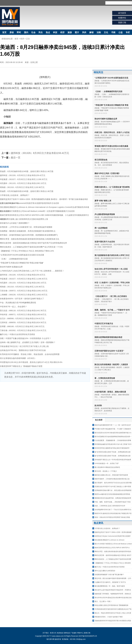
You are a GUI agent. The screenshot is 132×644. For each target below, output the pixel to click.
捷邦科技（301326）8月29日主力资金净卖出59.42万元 (40, 153)
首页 (4, 32)
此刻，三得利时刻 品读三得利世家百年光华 (110, 506)
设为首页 (122, 13)
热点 (48, 32)
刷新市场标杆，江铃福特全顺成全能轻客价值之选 (112, 479)
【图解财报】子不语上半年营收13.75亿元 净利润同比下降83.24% (27, 251)
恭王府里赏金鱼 (101, 160)
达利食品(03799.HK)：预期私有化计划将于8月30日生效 (23, 350)
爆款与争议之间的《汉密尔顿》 (107, 173)
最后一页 (16, 158)
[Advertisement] (45, 402)
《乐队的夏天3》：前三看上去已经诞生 (111, 296)
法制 (99, 32)
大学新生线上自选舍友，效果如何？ (15, 195)
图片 (77, 32)
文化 (106, 32)
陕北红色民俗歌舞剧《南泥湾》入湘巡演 (111, 364)
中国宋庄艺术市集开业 (104, 324)
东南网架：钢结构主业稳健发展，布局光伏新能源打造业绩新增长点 (28, 231)
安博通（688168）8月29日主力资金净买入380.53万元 (22, 326)
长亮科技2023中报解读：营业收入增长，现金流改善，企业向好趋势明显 (30, 354)
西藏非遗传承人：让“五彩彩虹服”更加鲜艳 (112, 187)
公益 (121, 32)
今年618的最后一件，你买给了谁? (107, 463)
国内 (26, 32)
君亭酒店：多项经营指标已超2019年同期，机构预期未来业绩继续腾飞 (29, 235)
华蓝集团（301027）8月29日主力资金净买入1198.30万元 (24, 179)
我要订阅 (122, 22)
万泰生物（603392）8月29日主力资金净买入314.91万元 (23, 330)
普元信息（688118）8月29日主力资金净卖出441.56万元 (23, 311)
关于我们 (46, 633)
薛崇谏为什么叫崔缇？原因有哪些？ (15, 223)
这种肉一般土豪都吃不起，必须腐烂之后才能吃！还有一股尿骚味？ (28, 342)
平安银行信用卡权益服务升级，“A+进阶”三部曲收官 (113, 429)
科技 (55, 32)
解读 (91, 32)
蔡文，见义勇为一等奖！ (103, 601)
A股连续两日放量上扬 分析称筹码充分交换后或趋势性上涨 (24, 219)
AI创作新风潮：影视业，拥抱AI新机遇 (110, 392)
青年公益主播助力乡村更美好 (105, 571)
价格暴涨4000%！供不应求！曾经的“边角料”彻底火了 (22, 299)
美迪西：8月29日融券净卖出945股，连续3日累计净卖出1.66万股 (27, 171)
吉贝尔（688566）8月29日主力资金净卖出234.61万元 (22, 318)
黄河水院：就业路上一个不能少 (106, 471)
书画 (113, 32)
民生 (41, 32)
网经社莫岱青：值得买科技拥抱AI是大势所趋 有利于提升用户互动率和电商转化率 (33, 243)
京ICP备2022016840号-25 (88, 636)
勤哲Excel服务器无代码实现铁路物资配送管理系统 (112, 494)
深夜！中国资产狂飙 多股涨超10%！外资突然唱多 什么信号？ (25, 338)
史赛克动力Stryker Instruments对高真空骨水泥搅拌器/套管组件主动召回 (30, 203)
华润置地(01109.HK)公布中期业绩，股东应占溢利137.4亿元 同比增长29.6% (31, 362)
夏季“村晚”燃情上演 (103, 201)
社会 (33, 32)
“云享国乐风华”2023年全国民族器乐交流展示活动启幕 (22, 255)
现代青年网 (10, 17)
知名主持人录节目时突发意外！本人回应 (111, 269)
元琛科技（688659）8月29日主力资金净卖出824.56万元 (23, 322)
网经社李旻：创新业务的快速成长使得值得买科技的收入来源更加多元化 (30, 239)
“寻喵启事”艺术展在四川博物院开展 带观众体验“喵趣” (22, 263)
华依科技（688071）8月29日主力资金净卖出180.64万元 (23, 315)
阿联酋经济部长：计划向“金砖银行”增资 (109, 617)
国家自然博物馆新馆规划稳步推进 (108, 337)
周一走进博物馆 (101, 228)
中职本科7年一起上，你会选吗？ (13, 307)
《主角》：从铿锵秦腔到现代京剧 (14, 259)
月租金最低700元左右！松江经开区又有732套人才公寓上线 (24, 346)
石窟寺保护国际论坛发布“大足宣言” (109, 351)
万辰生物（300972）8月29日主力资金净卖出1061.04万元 (24, 291)
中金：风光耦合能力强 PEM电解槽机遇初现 (18, 303)
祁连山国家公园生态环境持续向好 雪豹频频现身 (111, 605)
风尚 (84, 32)
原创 (12, 32)
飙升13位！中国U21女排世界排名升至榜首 (17, 334)
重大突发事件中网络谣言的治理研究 (107, 467)
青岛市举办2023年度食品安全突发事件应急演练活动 (113, 598)
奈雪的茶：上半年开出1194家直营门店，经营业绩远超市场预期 (26, 227)
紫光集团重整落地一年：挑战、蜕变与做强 (110, 586)
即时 (19, 32)
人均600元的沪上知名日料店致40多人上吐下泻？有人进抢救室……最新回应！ (32, 271)
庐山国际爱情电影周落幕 (105, 214)
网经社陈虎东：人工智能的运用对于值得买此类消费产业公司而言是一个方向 (31, 247)
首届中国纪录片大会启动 (105, 242)
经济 (62, 32)
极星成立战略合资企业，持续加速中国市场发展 (111, 475)
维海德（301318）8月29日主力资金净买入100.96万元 (22, 187)
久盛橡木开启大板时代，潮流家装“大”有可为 (110, 582)
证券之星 (34, 62)
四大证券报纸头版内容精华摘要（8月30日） (18, 358)
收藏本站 (122, 18)
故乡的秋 (98, 405)
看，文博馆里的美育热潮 (105, 378)
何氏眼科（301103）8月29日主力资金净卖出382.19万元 (23, 183)
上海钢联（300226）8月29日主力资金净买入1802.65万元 (24, 295)
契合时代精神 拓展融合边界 (11, 267)
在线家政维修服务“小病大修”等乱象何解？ (109, 575)
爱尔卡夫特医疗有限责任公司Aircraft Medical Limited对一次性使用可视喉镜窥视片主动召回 (37, 211)
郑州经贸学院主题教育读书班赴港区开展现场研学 (112, 448)
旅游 (70, 32)
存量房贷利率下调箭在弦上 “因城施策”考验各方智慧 (21, 366)
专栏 (128, 32)
